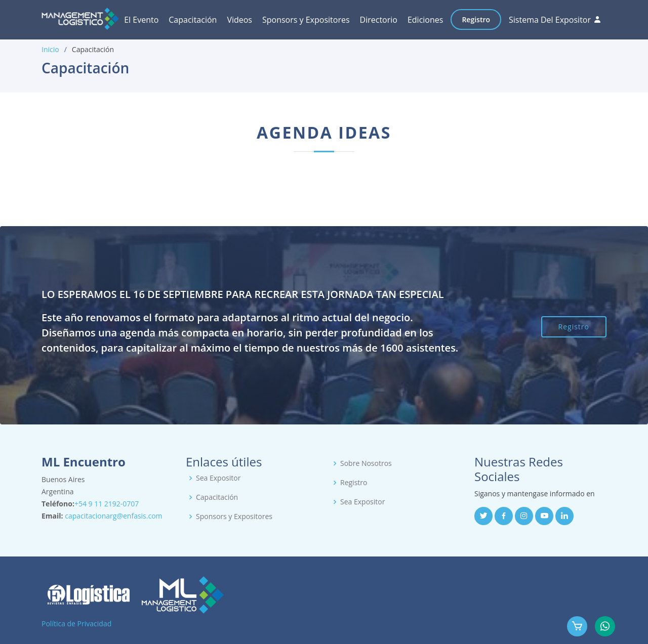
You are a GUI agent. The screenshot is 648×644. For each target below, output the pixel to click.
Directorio (379, 20)
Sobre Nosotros (366, 463)
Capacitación (193, 20)
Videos (239, 20)
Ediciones (425, 20)
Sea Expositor (218, 478)
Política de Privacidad (76, 624)
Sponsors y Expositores (306, 20)
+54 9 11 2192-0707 (107, 504)
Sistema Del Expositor (550, 20)
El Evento (141, 20)
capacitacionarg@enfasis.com (113, 516)
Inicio (50, 49)
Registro (476, 19)
